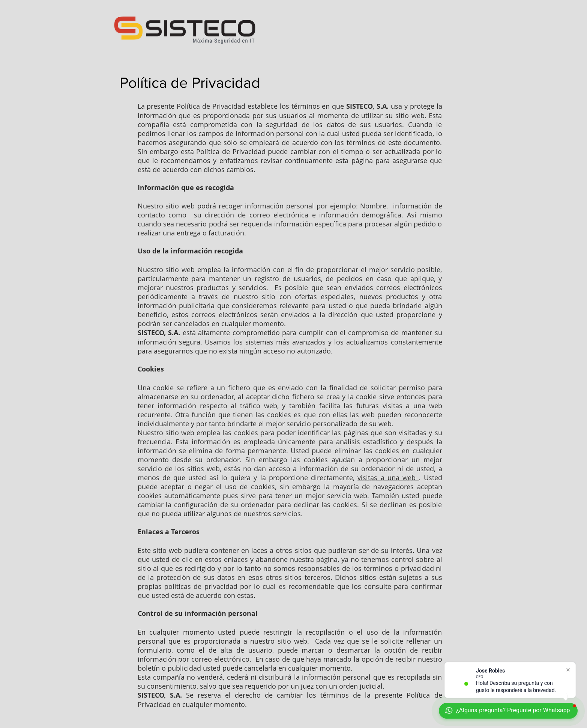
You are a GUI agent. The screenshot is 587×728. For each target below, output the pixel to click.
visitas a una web (388, 478)
